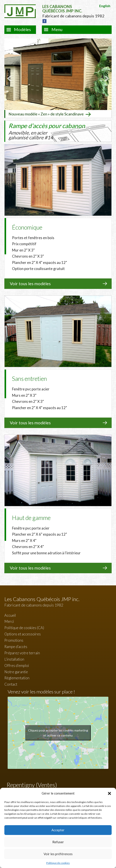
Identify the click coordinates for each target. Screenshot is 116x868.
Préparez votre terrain (22, 653)
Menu (57, 29)
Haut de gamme (31, 517)
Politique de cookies (58, 863)
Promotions (14, 640)
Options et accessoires (23, 634)
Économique (27, 227)
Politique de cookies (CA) (24, 627)
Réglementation (17, 678)
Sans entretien (29, 378)
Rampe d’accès (16, 646)
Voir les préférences (58, 854)
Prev (10, 78)
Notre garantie (16, 671)
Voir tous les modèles (30, 283)
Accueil (10, 615)
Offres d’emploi (17, 665)
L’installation (14, 659)
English (105, 6)
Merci (9, 621)
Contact (11, 684)
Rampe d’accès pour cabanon (47, 131)
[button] (109, 793)
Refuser (58, 842)
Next (106, 78)
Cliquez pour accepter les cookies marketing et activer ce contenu (58, 733)
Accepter (58, 830)
